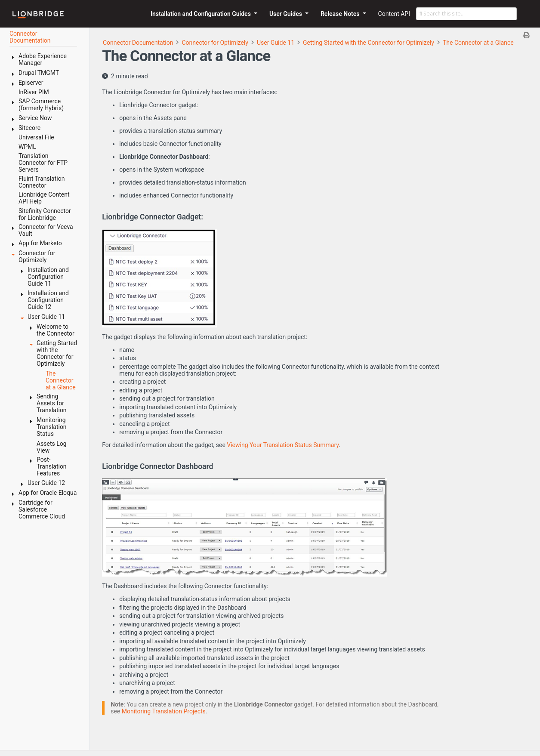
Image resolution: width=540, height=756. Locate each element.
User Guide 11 (276, 43)
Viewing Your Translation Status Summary (283, 445)
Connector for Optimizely (215, 43)
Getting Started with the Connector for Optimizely (369, 43)
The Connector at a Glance (478, 43)
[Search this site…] (466, 14)
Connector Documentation (138, 43)
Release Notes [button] (341, 14)
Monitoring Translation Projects (164, 711)
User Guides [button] (287, 14)
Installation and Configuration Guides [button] (201, 14)
